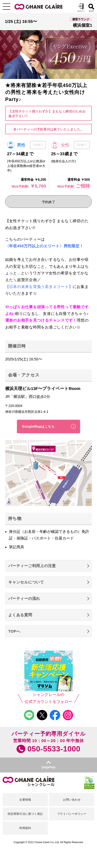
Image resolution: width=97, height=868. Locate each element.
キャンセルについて (26, 582)
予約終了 (49, 202)
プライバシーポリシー (72, 814)
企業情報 (25, 800)
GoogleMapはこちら (38, 426)
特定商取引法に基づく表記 (25, 814)
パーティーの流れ (24, 599)
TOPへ (14, 631)
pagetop (48, 767)
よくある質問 (20, 615)
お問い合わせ (72, 800)
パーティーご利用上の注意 (32, 566)
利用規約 (25, 828)
